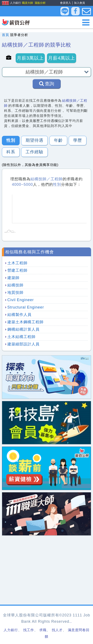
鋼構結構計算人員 (23, 329)
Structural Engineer (26, 307)
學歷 (78, 140)
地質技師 (15, 293)
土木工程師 (17, 263)
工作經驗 (34, 152)
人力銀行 (10, 3)
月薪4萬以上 (62, 58)
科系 (11, 152)
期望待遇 (34, 140)
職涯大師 (27, 3)
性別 (11, 140)
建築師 (13, 278)
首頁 (5, 35)
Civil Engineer (21, 300)
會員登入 (66, 3)
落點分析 (40, 3)
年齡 (58, 140)
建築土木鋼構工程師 (25, 322)
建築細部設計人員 (23, 344)
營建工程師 (17, 270)
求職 (43, 630)
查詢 (47, 84)
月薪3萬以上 (30, 58)
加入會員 (79, 3)
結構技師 (15, 285)
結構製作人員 (19, 315)
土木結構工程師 (21, 337)
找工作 (29, 630)
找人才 (57, 630)
